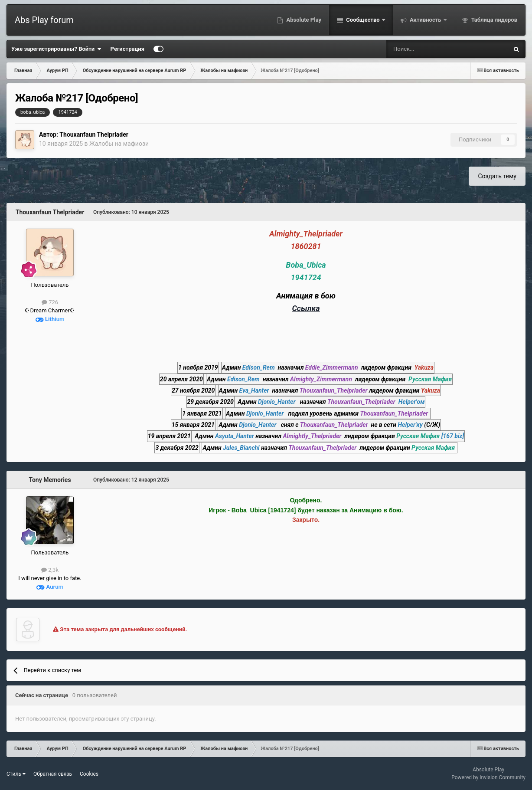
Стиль (16, 774)
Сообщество (363, 20)
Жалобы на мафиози (119, 144)
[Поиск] (424, 49)
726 (50, 302)
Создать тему (497, 176)
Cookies (89, 774)
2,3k (50, 570)
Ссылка (306, 308)
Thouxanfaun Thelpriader (94, 134)
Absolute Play (303, 20)
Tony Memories (50, 480)
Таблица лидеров (494, 20)
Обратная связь (53, 774)
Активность (426, 20)
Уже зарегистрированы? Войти (56, 49)
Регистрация (127, 49)
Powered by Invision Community (488, 777)
